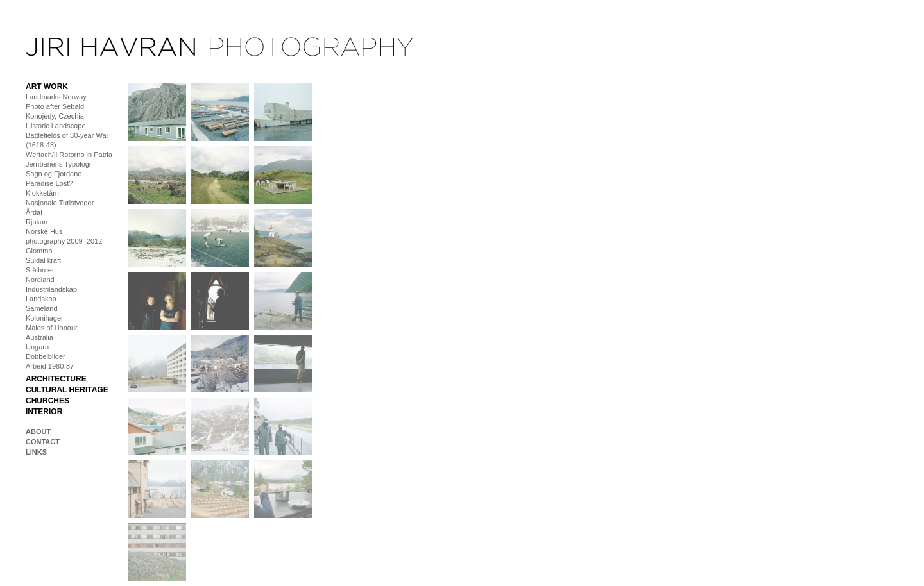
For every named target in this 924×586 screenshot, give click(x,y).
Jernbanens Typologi (58, 164)
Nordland (40, 280)
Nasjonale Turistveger (60, 203)
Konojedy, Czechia (55, 116)
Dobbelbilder (46, 356)
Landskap (41, 299)
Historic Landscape (56, 126)
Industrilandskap (51, 289)
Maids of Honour (52, 328)
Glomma (39, 251)
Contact (43, 442)
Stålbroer (40, 270)
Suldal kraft (43, 260)
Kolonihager (45, 318)
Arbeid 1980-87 (50, 366)
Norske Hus (44, 231)
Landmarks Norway (56, 97)
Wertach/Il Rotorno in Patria (69, 155)
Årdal (34, 212)
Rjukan (37, 222)
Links (36, 452)
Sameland (42, 308)
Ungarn (37, 347)
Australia (39, 337)
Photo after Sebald (55, 106)
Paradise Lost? (49, 183)
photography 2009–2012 (64, 241)
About (38, 431)
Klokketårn (42, 193)
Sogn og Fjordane (54, 174)
